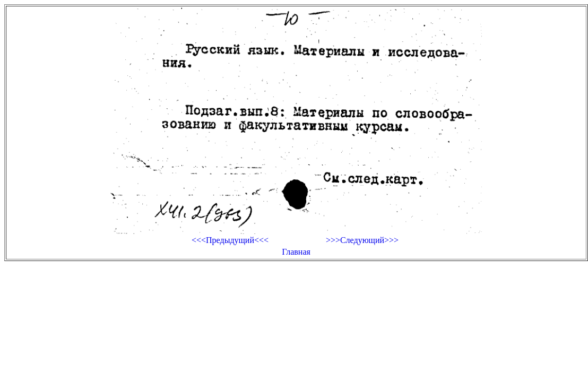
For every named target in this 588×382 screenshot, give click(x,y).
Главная (296, 252)
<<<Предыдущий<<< (230, 240)
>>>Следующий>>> (362, 240)
